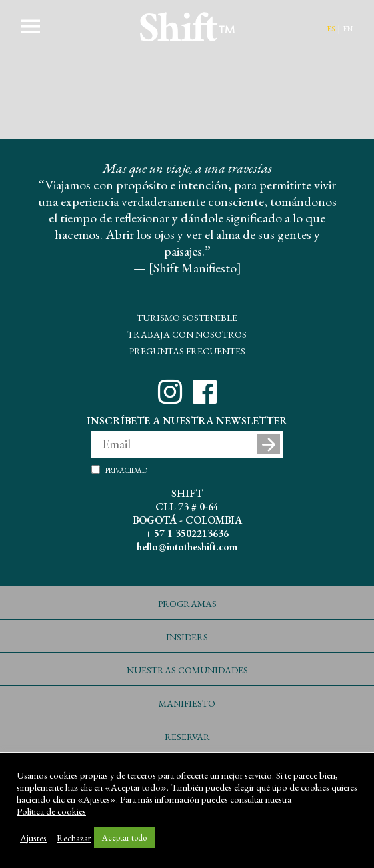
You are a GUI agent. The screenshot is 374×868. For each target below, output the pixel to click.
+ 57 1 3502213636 (187, 533)
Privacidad (126, 470)
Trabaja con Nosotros (187, 333)
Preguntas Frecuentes (187, 350)
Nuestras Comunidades (187, 669)
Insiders (187, 636)
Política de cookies (51, 811)
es (331, 28)
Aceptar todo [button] (124, 838)
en (348, 28)
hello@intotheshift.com (187, 547)
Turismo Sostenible (187, 316)
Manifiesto (187, 702)
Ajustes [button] (33, 838)
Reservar (187, 735)
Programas (187, 602)
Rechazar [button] (74, 838)
